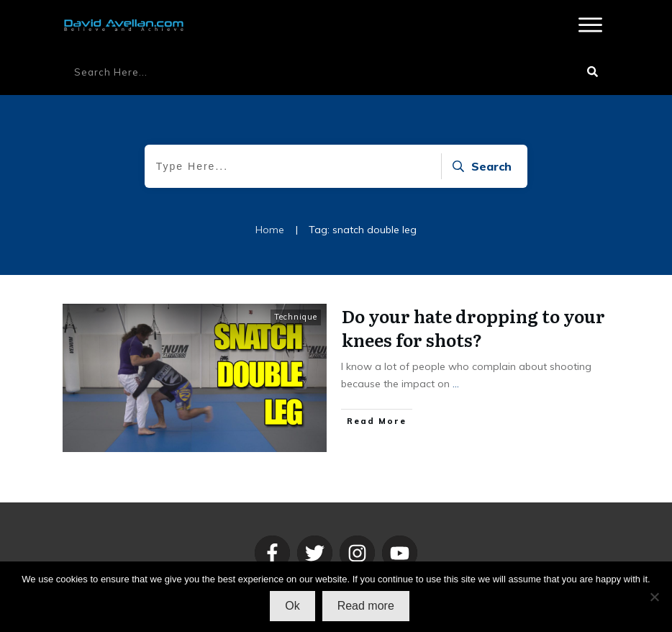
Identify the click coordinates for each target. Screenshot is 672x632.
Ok (292, 606)
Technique (296, 317)
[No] (654, 597)
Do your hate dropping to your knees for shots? (473, 328)
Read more (366, 606)
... (456, 384)
